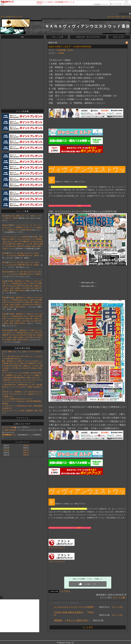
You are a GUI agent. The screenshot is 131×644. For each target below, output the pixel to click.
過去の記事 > (119, 37)
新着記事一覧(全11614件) (88, 37)
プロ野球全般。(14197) (64, 50)
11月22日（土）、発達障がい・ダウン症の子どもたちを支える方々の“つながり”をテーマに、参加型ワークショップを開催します (22, 394)
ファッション (8, 4)
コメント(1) (117, 607)
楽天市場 (127, 4)
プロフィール (17, 17)
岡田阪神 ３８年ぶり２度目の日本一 (72, 620)
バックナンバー (22, 442)
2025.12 (26, 450)
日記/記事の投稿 (23, 348)
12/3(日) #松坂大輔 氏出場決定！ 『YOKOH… (74, 614)
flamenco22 (6, 225)
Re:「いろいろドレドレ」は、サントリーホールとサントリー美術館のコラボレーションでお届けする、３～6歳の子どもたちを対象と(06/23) (22, 227)
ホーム (3, 17)
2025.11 (26, 453)
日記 (9, 17)
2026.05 (6, 450)
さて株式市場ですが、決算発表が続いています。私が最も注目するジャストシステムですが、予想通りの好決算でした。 (22, 387)
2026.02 (26, 446)
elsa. (4, 281)
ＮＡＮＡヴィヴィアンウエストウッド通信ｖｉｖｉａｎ (70, 206)
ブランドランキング (57, 548)
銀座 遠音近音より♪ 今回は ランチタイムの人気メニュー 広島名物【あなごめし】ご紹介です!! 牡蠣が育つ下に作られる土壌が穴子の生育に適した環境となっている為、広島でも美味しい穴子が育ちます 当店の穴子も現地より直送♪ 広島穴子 (22, 366)
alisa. (4, 216)
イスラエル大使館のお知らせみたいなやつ (17, 399)
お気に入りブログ (22, 424)
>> (100, 4)
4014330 (124, 14)
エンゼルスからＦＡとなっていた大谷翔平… (75, 607)
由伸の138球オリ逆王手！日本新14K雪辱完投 (70, 47)
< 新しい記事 (57, 37)
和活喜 (4, 253)
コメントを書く (119, 598)
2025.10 (26, 455)
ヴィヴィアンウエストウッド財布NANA (16, 237)
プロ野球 (60, 53)
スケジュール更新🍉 (9, 427)
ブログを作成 (117, 4)
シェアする (65, 591)
